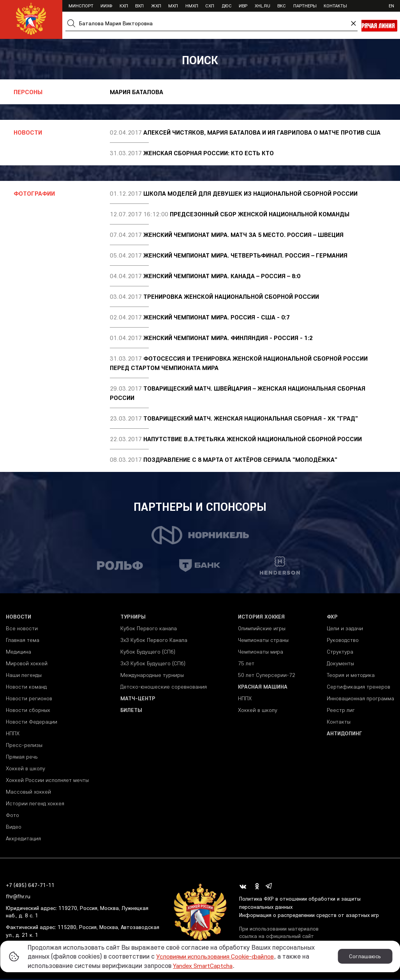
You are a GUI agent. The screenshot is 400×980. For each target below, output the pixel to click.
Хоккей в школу (26, 769)
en (391, 6)
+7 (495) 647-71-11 (30, 886)
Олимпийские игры (262, 629)
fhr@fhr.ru (18, 898)
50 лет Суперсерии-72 (267, 676)
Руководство (343, 641)
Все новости (22, 629)
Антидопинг (344, 734)
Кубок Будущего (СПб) (148, 652)
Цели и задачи (345, 629)
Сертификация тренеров (359, 687)
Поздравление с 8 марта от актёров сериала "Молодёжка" (240, 459)
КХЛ (124, 6)
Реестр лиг (341, 711)
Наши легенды (24, 676)
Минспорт (81, 6)
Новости (19, 617)
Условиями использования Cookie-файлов (219, 956)
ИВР (243, 6)
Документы (340, 664)
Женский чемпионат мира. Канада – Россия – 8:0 (222, 276)
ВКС (282, 6)
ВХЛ (139, 6)
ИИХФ (106, 6)
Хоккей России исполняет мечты (47, 781)
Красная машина (263, 687)
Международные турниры (152, 676)
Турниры (133, 617)
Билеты (131, 711)
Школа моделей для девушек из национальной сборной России (250, 193)
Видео (14, 827)
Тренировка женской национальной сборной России (231, 296)
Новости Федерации (32, 722)
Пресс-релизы (24, 746)
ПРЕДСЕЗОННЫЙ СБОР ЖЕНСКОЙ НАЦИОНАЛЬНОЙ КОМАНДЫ (260, 214)
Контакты (335, 6)
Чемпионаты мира (261, 652)
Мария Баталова (137, 92)
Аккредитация (23, 839)
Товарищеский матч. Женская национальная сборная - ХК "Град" (251, 418)
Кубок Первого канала (149, 629)
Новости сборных (28, 711)
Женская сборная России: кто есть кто (209, 153)
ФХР (332, 617)
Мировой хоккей (27, 664)
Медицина (19, 652)
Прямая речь (22, 757)
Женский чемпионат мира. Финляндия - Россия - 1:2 (228, 338)
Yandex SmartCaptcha (206, 965)
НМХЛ (192, 6)
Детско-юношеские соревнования (164, 687)
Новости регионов (29, 699)
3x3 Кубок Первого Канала (154, 641)
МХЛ (173, 6)
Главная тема (23, 641)
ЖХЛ (156, 6)
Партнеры (305, 6)
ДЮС (227, 6)
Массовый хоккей (28, 792)
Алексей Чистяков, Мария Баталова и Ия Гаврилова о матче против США (262, 132)
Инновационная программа (360, 699)
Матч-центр (138, 699)
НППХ (13, 734)
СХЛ (210, 6)
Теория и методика (351, 676)
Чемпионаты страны (263, 641)
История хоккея (261, 617)
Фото (12, 816)
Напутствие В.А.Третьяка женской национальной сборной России (253, 439)
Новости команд (26, 687)
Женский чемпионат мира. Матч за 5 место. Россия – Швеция (243, 235)
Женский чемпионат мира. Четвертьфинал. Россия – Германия (245, 255)
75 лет (246, 664)
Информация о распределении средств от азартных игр (310, 916)
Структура (340, 652)
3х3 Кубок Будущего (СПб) (153, 664)
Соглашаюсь (365, 956)
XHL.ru (263, 6)
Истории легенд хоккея (35, 804)
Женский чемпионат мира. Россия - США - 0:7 (217, 317)
